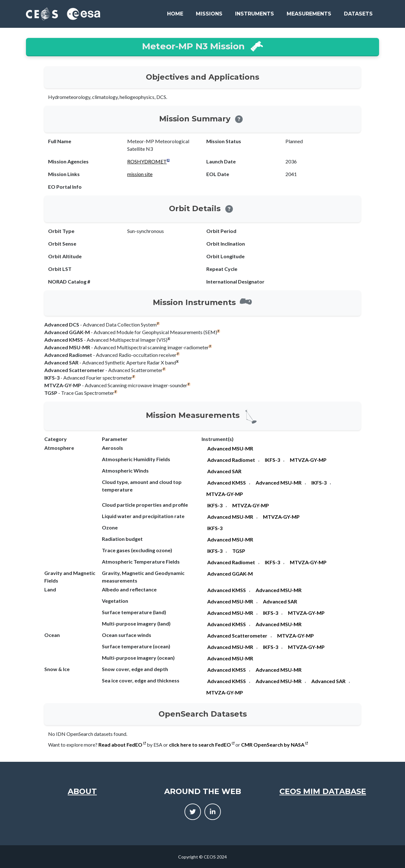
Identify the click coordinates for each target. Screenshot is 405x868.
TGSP (239, 551)
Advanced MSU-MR (230, 448)
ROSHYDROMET (147, 161)
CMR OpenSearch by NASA (274, 745)
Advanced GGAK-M (230, 574)
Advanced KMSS (227, 483)
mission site (140, 174)
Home (175, 14)
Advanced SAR (224, 471)
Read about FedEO (122, 745)
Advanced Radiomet (231, 460)
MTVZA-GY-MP (308, 460)
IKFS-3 (272, 460)
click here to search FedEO (202, 745)
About (82, 791)
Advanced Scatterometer (237, 636)
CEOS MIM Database (323, 791)
